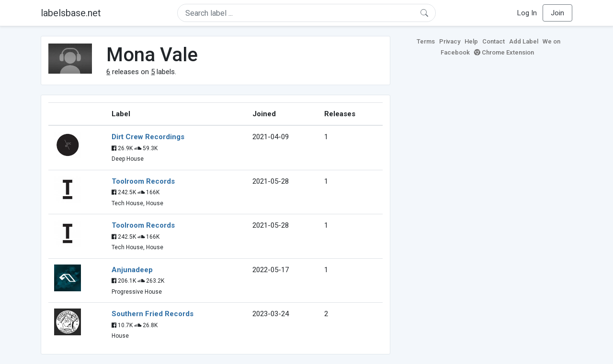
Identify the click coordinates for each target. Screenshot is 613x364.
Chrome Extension (504, 52)
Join (557, 13)
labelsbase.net (71, 13)
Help (471, 41)
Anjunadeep (132, 270)
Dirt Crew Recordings (148, 137)
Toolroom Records (143, 181)
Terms (426, 41)
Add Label (524, 41)
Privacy (450, 41)
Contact (494, 41)
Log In (527, 13)
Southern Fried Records (153, 314)
